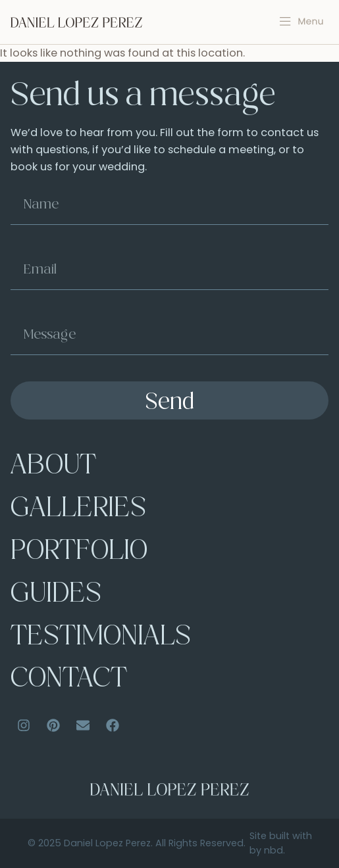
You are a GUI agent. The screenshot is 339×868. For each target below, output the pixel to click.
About (53, 467)
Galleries (78, 510)
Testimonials (101, 638)
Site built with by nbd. (281, 843)
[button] (302, 22)
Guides (56, 595)
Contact (69, 680)
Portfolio (79, 552)
